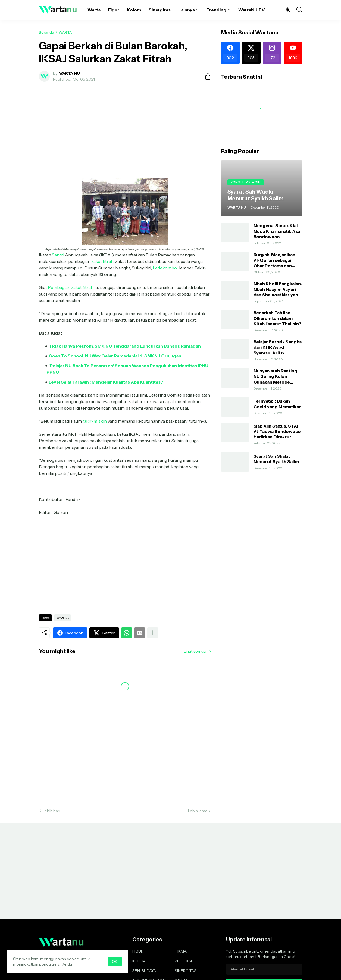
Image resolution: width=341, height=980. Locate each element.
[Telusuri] (297, 10)
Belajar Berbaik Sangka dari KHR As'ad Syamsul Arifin (278, 347)
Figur (114, 10)
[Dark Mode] (285, 10)
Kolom (134, 10)
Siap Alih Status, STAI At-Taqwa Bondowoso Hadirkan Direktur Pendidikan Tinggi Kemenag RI (277, 431)
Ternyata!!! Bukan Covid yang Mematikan (278, 404)
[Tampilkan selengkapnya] (153, 633)
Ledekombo (165, 268)
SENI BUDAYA (144, 971)
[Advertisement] (125, 127)
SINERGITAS (186, 971)
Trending (216, 10)
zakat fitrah (102, 261)
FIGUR (138, 951)
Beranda (46, 32)
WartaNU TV (252, 10)
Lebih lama (198, 811)
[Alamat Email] (264, 969)
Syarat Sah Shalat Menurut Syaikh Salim (276, 459)
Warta (94, 10)
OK (115, 962)
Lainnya (186, 10)
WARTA (65, 32)
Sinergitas (160, 10)
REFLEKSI (183, 961)
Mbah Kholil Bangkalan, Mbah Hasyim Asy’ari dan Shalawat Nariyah (278, 289)
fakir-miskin (95, 421)
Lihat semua (195, 651)
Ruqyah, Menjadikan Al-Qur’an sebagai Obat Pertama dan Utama (275, 260)
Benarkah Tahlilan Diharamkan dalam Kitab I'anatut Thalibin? (277, 318)
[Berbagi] (206, 76)
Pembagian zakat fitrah (71, 287)
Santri (58, 255)
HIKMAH (182, 951)
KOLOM (139, 961)
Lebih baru (52, 811)
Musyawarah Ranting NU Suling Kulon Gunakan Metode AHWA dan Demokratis (278, 376)
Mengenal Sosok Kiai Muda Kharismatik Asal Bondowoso (277, 231)
